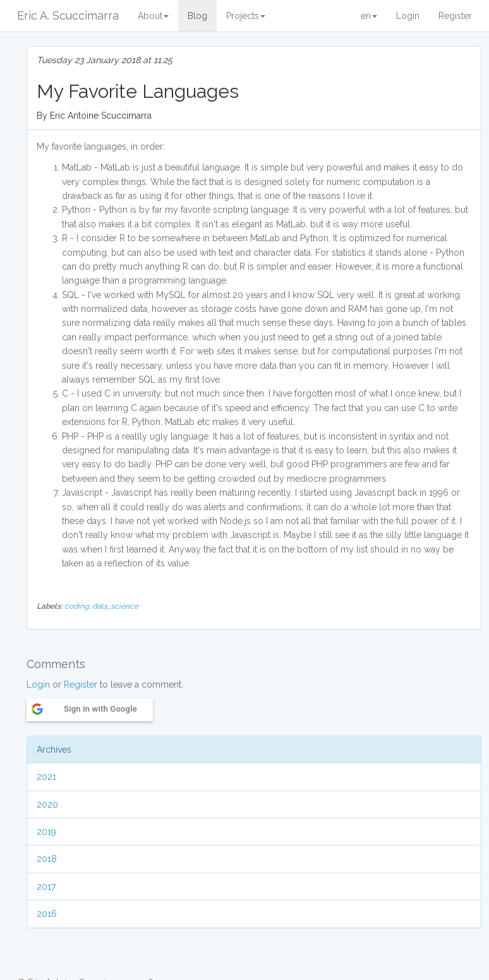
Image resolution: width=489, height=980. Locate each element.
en (369, 16)
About (153, 16)
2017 (46, 887)
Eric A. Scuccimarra (68, 15)
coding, (78, 606)
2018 (47, 859)
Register (455, 16)
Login (408, 16)
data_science (115, 606)
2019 (46, 832)
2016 (47, 914)
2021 (46, 777)
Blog (197, 16)
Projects (246, 16)
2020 (47, 804)
